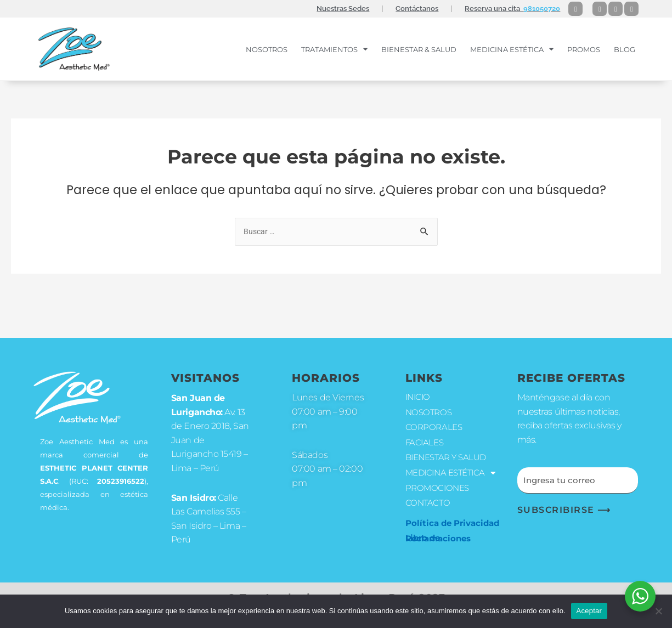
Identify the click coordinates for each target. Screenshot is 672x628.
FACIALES (425, 435)
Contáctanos (417, 9)
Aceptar (589, 611)
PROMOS (584, 49)
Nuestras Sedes (343, 9)
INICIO (419, 388)
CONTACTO (428, 512)
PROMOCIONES (439, 496)
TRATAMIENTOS (334, 49)
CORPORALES (435, 419)
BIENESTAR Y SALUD (449, 451)
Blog (625, 49)
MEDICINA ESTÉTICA (512, 49)
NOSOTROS (267, 49)
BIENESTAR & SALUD (419, 49)
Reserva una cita (512, 9)
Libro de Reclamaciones (438, 547)
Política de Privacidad (452, 532)
